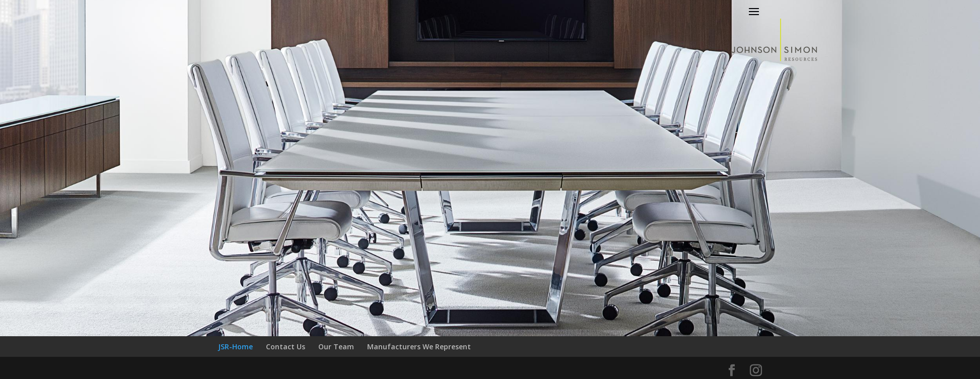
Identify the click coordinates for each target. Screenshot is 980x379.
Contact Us (286, 347)
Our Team (336, 347)
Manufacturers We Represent (419, 347)
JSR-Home (235, 347)
